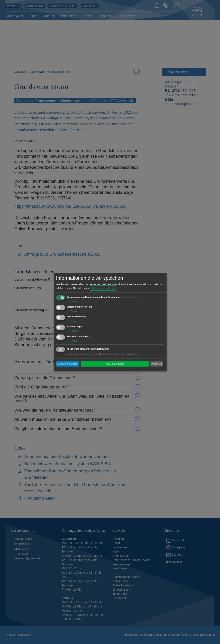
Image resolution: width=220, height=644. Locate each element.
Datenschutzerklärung (103, 288)
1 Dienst (72, 301)
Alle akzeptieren (115, 364)
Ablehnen (157, 364)
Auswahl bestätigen (68, 364)
